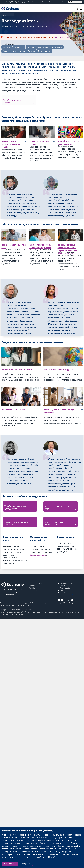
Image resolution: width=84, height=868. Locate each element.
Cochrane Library (66, 595)
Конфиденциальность (52, 612)
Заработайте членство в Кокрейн (16, 523)
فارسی (24, 2)
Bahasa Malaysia (54, 2)
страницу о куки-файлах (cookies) (37, 857)
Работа (62, 593)
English (11, 2)
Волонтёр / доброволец (13, 47)
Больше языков (75, 2)
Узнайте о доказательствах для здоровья (18, 507)
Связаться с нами (66, 583)
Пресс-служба (65, 588)
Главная (4, 15)
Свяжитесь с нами (38, 555)
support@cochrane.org (65, 37)
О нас (62, 590)
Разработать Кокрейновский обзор (19, 51)
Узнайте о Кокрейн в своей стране (58, 507)
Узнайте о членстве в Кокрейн (13, 101)
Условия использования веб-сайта (12, 612)
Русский (4, 2)
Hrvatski (38, 2)
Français (31, 2)
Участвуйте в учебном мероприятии (56, 523)
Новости (63, 586)
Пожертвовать (44, 51)
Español (17, 2)
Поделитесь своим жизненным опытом (45, 47)
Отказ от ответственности (34, 612)
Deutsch (45, 2)
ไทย (62, 2)
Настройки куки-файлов (15, 614)
